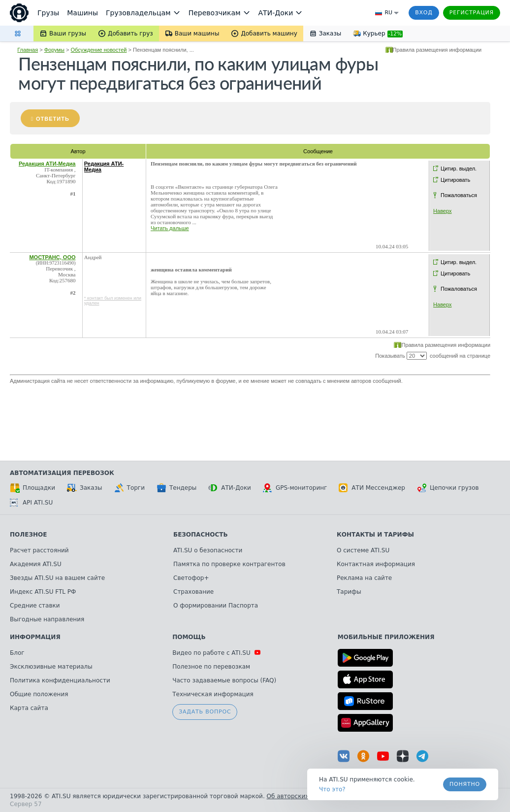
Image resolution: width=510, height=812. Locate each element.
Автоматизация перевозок (62, 473)
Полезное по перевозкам (211, 667)
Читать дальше (170, 228)
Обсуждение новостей (99, 50)
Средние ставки (35, 606)
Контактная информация (376, 564)
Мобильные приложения (386, 637)
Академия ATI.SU (36, 564)
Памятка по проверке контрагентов (229, 564)
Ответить (53, 119)
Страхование (193, 592)
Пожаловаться (459, 195)
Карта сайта (29, 708)
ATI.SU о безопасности (208, 550)
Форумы (54, 50)
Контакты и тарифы (375, 535)
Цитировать (455, 180)
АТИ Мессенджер (372, 488)
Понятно (465, 784)
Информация (35, 637)
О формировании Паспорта (216, 606)
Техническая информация (213, 694)
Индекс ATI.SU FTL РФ (43, 592)
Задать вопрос (205, 712)
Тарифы (349, 592)
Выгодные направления (47, 619)
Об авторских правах (300, 796)
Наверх (442, 211)
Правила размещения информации (437, 50)
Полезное (28, 535)
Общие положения (39, 694)
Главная (28, 50)
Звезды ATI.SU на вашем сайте (57, 578)
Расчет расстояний (39, 550)
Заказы (85, 488)
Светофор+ (191, 578)
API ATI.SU (31, 503)
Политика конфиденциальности (60, 680)
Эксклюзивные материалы (51, 667)
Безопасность (201, 535)
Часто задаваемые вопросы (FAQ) (224, 680)
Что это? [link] (332, 789)
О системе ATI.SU (363, 550)
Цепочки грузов (448, 488)
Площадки (32, 488)
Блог (17, 653)
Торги (129, 488)
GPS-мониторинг (295, 488)
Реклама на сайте (364, 578)
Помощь (189, 637)
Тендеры (176, 488)
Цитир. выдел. (459, 169)
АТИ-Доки (230, 488)
